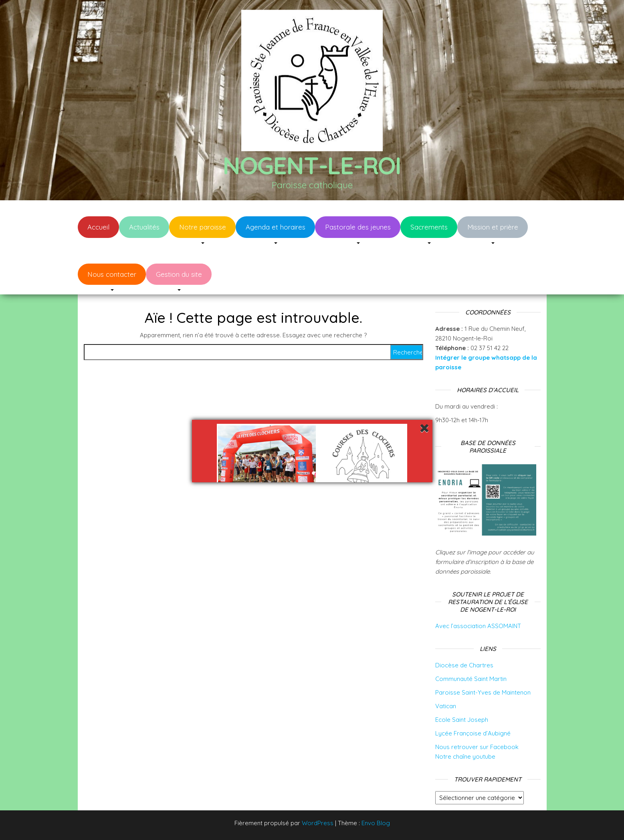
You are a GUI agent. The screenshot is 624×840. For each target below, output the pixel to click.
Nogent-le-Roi (312, 165)
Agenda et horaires (276, 227)
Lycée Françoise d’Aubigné (473, 733)
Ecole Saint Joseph (462, 720)
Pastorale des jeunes (358, 227)
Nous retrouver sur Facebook (477, 747)
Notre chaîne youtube (465, 756)
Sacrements (429, 227)
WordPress (318, 823)
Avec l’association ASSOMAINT (478, 626)
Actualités (144, 227)
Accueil (98, 227)
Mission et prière (493, 227)
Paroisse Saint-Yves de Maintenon (483, 692)
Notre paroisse (203, 227)
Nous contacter (112, 274)
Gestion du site (179, 274)
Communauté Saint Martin (471, 679)
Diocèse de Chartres (464, 665)
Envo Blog (376, 823)
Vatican (446, 706)
